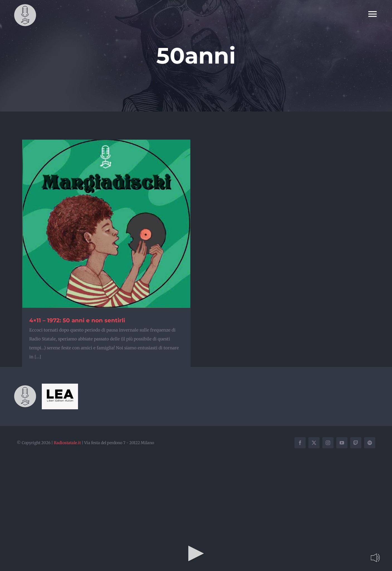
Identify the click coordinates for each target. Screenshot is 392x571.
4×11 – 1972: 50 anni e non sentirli (77, 320)
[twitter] (314, 443)
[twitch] (356, 443)
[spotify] (370, 443)
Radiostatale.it (67, 443)
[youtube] (342, 443)
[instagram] (328, 443)
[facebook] (300, 443)
